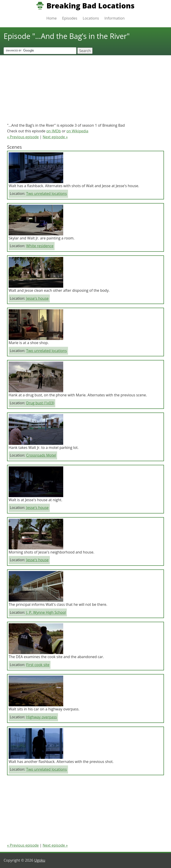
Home (52, 18)
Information (114, 18)
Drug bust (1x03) (40, 403)
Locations (91, 18)
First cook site (38, 665)
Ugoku (40, 860)
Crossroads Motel (41, 455)
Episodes (70, 18)
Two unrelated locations (47, 194)
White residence (40, 246)
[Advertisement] (85, 87)
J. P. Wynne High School (46, 612)
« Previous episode (23, 137)
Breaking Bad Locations (90, 6)
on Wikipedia (77, 131)
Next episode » (55, 137)
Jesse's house (37, 298)
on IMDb (54, 131)
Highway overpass (41, 717)
